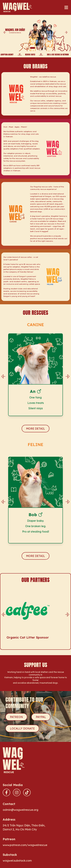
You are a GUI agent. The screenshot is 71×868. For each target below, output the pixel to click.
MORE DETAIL (35, 429)
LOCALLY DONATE (22, 728)
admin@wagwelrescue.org (21, 810)
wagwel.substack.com (17, 861)
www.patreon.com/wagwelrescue (25, 845)
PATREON (16, 717)
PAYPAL (41, 717)
